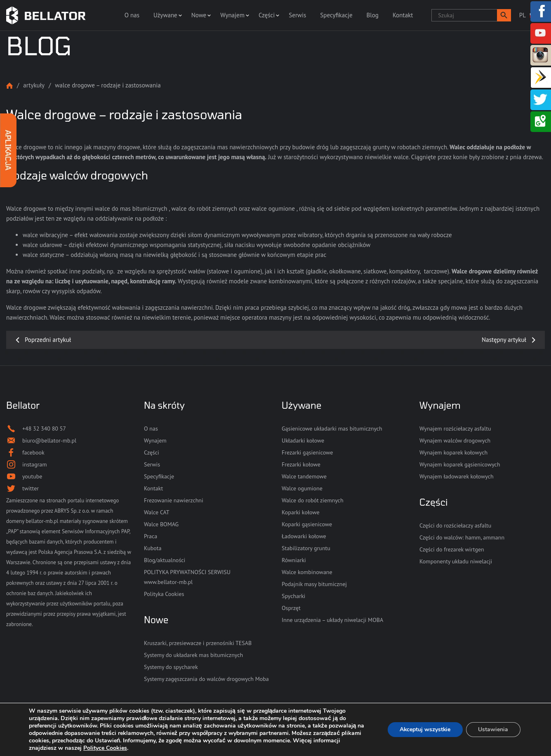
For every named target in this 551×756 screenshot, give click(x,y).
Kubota (153, 548)
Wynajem (232, 15)
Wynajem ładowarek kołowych (457, 476)
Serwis (297, 15)
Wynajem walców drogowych (455, 440)
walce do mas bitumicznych (131, 208)
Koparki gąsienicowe (307, 524)
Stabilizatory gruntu (306, 548)
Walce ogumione (302, 488)
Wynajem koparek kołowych (453, 452)
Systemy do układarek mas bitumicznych (193, 655)
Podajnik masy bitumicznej (314, 584)
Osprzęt (291, 608)
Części (267, 15)
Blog (373, 15)
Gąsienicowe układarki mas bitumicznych (332, 429)
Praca (151, 536)
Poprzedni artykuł (48, 340)
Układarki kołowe (303, 440)
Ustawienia (493, 729)
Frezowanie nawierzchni (174, 500)
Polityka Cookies (164, 594)
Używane (165, 15)
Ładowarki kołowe (304, 536)
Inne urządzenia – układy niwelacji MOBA (332, 620)
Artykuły (34, 85)
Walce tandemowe (304, 476)
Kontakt (403, 15)
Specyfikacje (336, 15)
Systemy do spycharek (171, 667)
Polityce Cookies (105, 748)
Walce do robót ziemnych (313, 500)
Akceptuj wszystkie (424, 729)
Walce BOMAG (161, 524)
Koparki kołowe (301, 512)
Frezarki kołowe (301, 464)
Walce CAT (157, 512)
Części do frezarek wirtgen (452, 549)
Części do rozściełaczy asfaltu (455, 525)
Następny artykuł (504, 340)
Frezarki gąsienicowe (307, 452)
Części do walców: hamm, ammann (462, 537)
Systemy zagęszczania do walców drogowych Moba (206, 679)
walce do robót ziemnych (204, 208)
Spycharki (293, 596)
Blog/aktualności (165, 560)
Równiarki (294, 560)
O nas (132, 15)
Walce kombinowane (307, 572)
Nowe (199, 15)
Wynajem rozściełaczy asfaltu (455, 429)
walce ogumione (273, 208)
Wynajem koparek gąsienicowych (460, 464)
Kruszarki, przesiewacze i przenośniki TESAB (198, 643)
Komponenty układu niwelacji (456, 561)
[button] (504, 15)
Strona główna (9, 86)
